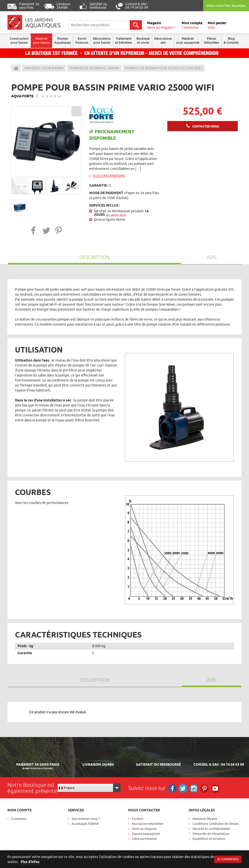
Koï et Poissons (82, 40)
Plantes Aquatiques (63, 40)
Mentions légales (205, 819)
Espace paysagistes (146, 834)
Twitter (183, 789)
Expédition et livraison (209, 839)
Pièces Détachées (212, 40)
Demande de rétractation (211, 834)
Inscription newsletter (148, 824)
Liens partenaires (144, 839)
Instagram (194, 789)
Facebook (172, 789)
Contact (138, 819)
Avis (212, 257)
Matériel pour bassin (41, 40)
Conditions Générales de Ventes (216, 824)
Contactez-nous (206, 126)
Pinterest (205, 789)
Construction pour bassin (19, 40)
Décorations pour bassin (102, 40)
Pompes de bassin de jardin (94, 68)
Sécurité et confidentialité (211, 829)
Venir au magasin (144, 829)
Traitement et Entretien (124, 40)
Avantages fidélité (85, 824)
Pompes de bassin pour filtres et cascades (164, 68)
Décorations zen (163, 40)
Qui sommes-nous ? (86, 819)
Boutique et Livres (143, 40)
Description (94, 257)
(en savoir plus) (116, 215)
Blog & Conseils (231, 40)
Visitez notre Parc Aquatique (226, 6)
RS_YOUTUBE (215, 789)
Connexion (19, 819)
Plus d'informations (107, 176)
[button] (33, 230)
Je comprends (228, 859)
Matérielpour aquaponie (188, 40)
